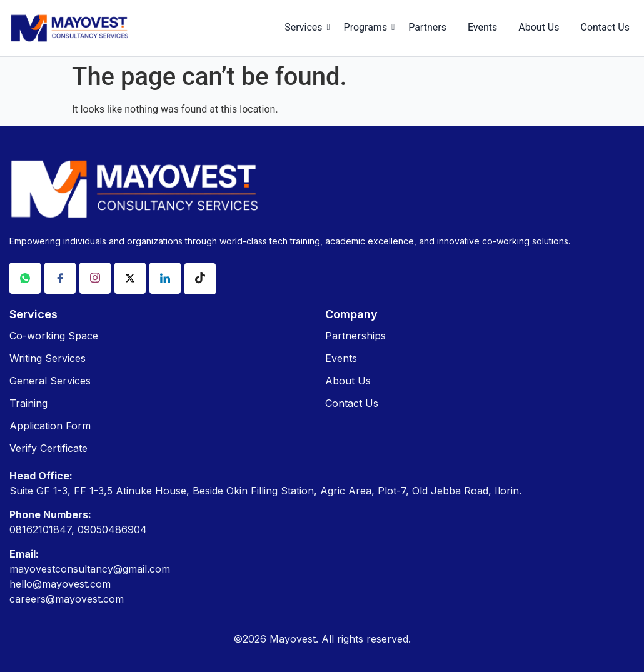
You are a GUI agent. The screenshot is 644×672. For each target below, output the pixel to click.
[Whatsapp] (25, 278)
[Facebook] (60, 278)
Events (482, 27)
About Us (539, 27)
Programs (368, 27)
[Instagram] (95, 278)
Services (305, 27)
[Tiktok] (200, 279)
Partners (427, 27)
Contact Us (605, 27)
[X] (130, 278)
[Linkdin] (165, 278)
